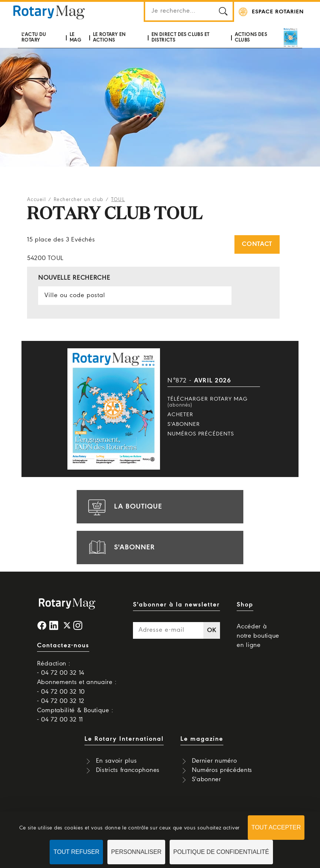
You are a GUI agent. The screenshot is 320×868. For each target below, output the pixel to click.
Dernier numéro (214, 761)
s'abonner (120, 548)
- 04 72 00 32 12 (61, 701)
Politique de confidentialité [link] (221, 852)
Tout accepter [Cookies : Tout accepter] (276, 827)
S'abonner (184, 424)
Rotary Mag (49, 12)
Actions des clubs (251, 37)
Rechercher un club (79, 200)
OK (212, 630)
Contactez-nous (63, 646)
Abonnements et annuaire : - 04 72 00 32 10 (77, 687)
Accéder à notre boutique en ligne (258, 636)
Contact (257, 244)
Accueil (37, 200)
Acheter (180, 415)
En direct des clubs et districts (181, 37)
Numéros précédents (201, 434)
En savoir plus (116, 761)
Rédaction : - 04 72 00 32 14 (61, 668)
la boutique (124, 507)
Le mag (75, 37)
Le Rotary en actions (109, 37)
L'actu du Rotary (34, 37)
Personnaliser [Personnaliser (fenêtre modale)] (136, 852)
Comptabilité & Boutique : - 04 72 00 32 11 (75, 715)
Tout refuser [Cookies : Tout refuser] (76, 852)
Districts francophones (128, 770)
